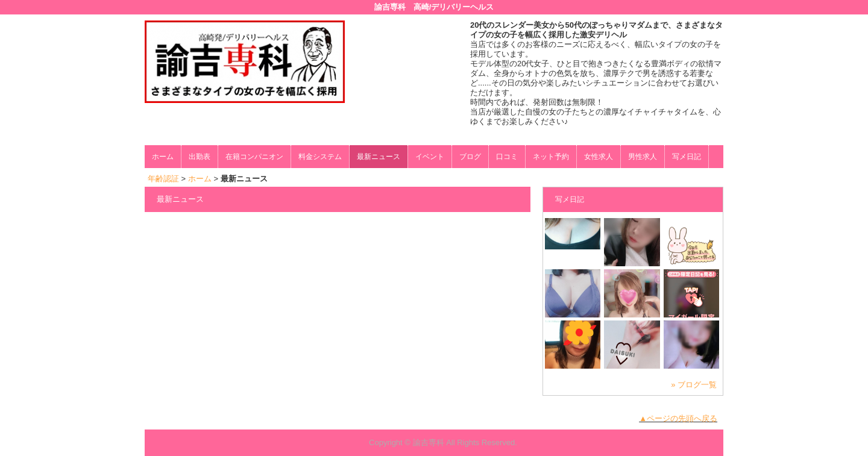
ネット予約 (551, 157)
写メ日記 (687, 157)
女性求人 (599, 157)
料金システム (320, 157)
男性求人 (643, 157)
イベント (430, 157)
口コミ (507, 157)
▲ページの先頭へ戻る (678, 418)
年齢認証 (163, 179)
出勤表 (200, 157)
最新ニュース (379, 157)
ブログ (470, 157)
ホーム (163, 157)
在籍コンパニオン (254, 157)
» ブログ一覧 (694, 385)
